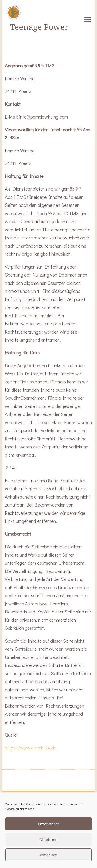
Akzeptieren (48, 824)
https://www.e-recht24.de (31, 748)
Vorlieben (49, 855)
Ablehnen (48, 839)
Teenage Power (39, 27)
